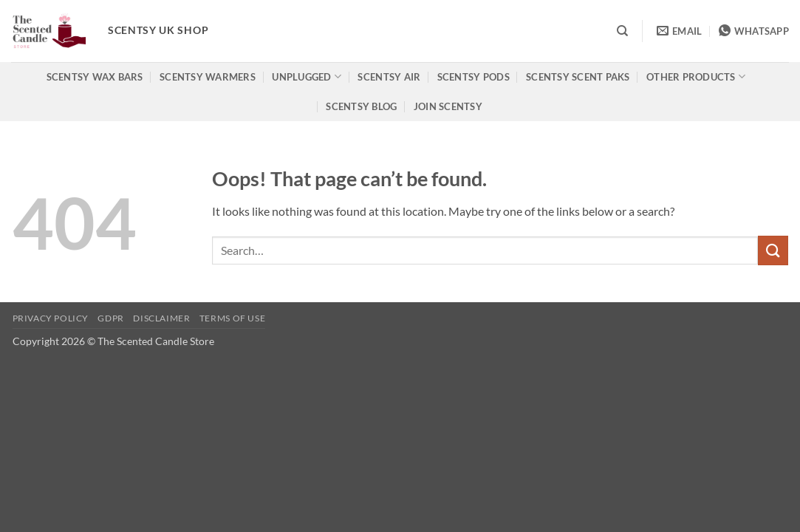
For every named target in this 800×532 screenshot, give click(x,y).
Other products (696, 76)
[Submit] (773, 250)
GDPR (110, 318)
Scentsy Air (389, 77)
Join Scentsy (448, 106)
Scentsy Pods (473, 77)
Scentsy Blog (361, 106)
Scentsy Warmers (208, 77)
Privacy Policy (51, 318)
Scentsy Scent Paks (578, 77)
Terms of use (232, 318)
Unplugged (307, 76)
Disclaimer (161, 318)
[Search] (622, 31)
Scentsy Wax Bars (95, 77)
